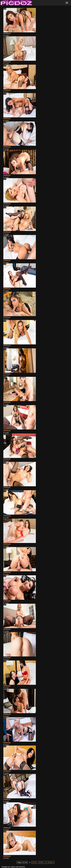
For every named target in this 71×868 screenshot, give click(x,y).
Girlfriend (7, 34)
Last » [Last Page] (52, 862)
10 (41, 862)
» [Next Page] (47, 862)
